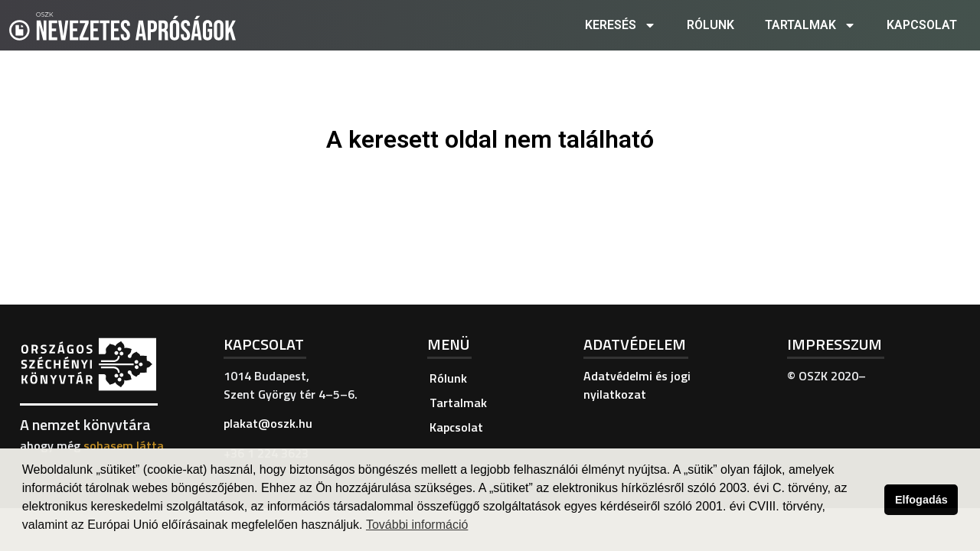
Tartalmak (810, 25)
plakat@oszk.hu (268, 423)
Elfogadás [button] (921, 500)
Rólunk (710, 25)
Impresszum (835, 344)
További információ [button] (417, 525)
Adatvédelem (635, 344)
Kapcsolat (922, 25)
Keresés (621, 25)
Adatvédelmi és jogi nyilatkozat (637, 385)
